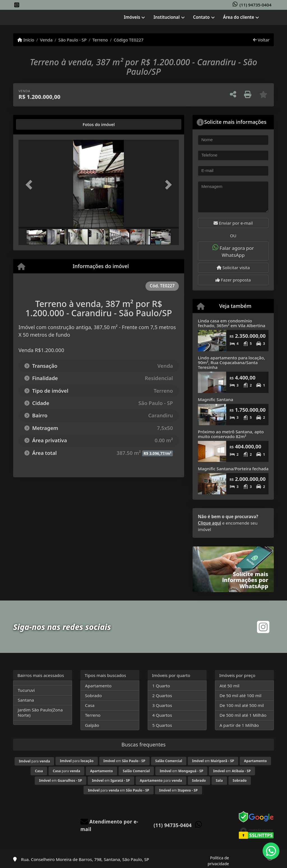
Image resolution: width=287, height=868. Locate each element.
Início (26, 40)
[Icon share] (17, 5)
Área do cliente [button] (239, 17)
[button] (31, 185)
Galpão (92, 725)
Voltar (261, 40)
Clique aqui (210, 523)
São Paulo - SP (72, 40)
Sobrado (93, 695)
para (34, 761)
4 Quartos (162, 715)
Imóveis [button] (132, 17)
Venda (46, 40)
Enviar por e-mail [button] (233, 223)
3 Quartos (162, 705)
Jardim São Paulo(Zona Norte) (40, 712)
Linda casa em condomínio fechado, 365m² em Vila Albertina (232, 323)
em (124, 761)
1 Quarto (161, 686)
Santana (26, 700)
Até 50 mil (229, 686)
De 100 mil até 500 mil (242, 705)
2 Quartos (162, 695)
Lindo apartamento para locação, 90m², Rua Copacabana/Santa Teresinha (232, 362)
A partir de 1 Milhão (239, 725)
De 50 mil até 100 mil (240, 695)
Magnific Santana (216, 399)
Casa (90, 705)
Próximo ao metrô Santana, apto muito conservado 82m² (231, 434)
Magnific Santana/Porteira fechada (233, 469)
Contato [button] (201, 17)
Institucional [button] (167, 17)
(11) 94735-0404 (256, 5)
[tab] (36, 124)
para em (119, 790)
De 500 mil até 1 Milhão (243, 715)
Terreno (100, 40)
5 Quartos (162, 725)
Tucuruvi (26, 690)
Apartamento (98, 686)
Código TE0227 (129, 40)
